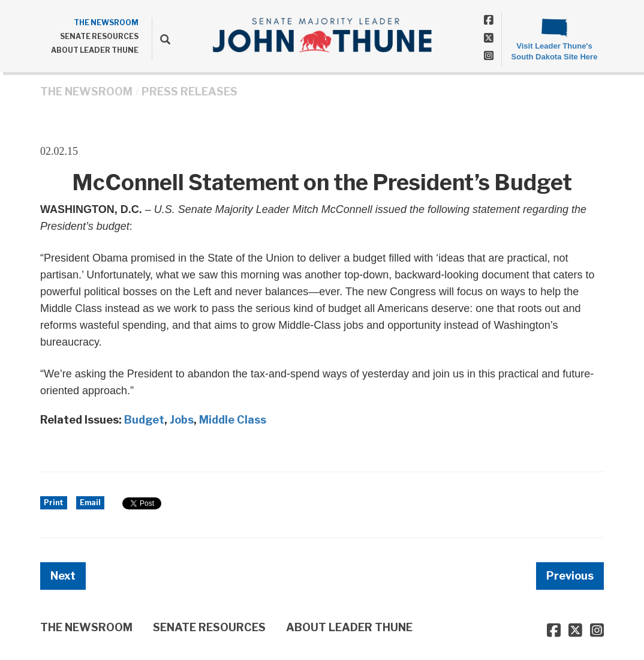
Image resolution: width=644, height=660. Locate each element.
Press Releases (189, 91)
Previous (570, 576)
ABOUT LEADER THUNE (95, 50)
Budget (144, 420)
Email (90, 502)
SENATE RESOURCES (99, 36)
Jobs (182, 420)
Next (63, 576)
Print (54, 502)
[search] (161, 39)
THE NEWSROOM (106, 22)
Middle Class (233, 420)
